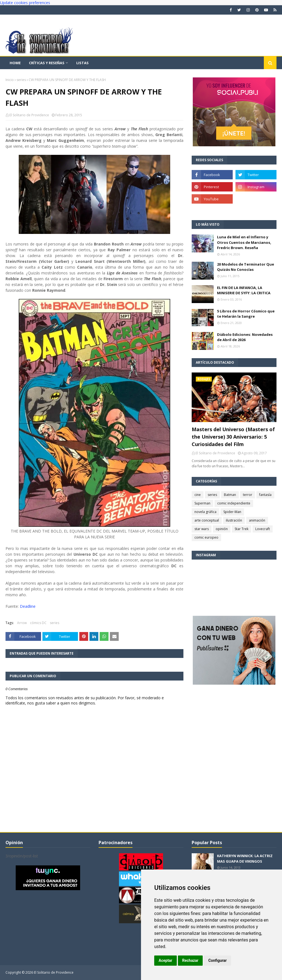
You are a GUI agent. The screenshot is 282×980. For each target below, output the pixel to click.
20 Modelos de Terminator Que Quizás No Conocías (246, 267)
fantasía (265, 495)
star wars (202, 529)
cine (198, 495)
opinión (222, 529)
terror (248, 495)
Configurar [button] (217, 960)
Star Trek (242, 529)
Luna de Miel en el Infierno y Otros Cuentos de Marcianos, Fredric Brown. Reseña (244, 242)
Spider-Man (232, 512)
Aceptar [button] (166, 960)
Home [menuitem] (15, 63)
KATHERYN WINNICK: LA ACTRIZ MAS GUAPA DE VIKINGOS (245, 858)
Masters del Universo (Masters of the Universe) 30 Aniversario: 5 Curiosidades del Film (233, 437)
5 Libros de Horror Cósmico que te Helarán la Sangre (246, 314)
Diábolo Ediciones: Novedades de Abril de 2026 (245, 337)
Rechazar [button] (190, 960)
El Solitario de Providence (29, 115)
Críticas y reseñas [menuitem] (47, 63)
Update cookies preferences (25, 3)
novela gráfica (205, 512)
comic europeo (206, 537)
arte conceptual (207, 520)
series (21, 80)
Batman (230, 495)
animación (257, 520)
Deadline (28, 606)
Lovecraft (263, 529)
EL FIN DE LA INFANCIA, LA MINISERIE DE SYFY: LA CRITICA (244, 290)
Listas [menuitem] (82, 63)
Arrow (22, 623)
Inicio (10, 80)
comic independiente (234, 503)
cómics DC (38, 623)
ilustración (234, 520)
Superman (202, 503)
